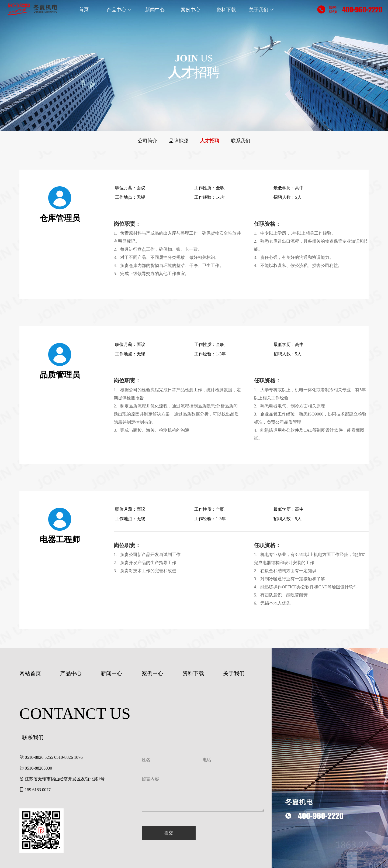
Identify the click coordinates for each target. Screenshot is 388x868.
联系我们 (241, 141)
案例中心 (190, 9)
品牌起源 (178, 141)
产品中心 (71, 673)
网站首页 (30, 673)
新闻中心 (155, 9)
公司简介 (147, 141)
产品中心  (119, 9)
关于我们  (262, 9)
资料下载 (226, 9)
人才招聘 (210, 141)
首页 (84, 9)
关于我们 (234, 673)
